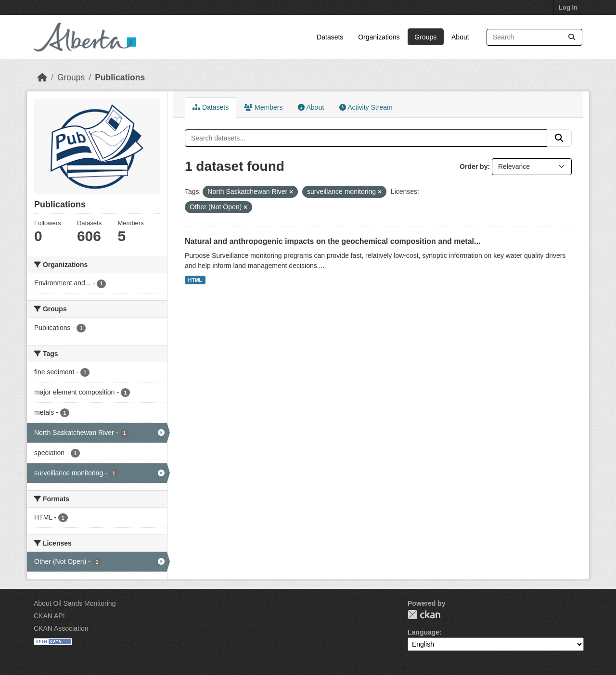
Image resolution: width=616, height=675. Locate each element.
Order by (474, 166)
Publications (120, 77)
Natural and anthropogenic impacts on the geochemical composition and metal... (333, 241)
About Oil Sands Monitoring (75, 603)
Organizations (379, 37)
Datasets (330, 37)
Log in (568, 7)
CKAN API (49, 616)
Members (263, 107)
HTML (195, 280)
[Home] (42, 77)
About (460, 37)
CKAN (424, 615)
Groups (425, 37)
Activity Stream (366, 107)
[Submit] (572, 37)
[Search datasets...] (534, 37)
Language (423, 632)
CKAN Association (61, 628)
